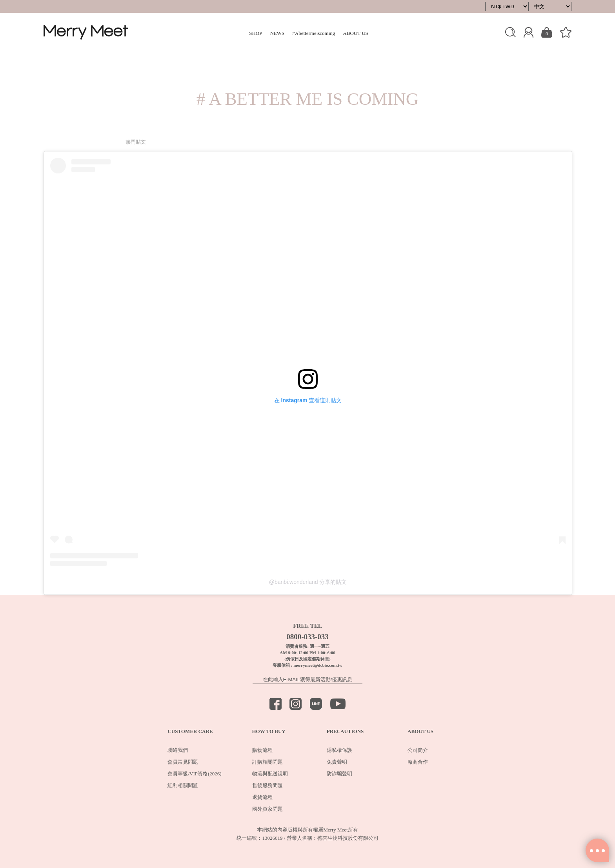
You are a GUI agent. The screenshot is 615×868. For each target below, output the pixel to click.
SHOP (256, 33)
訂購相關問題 (267, 762)
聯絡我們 (178, 750)
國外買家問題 (267, 809)
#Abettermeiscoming (314, 33)
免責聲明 (337, 762)
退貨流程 (262, 797)
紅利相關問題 (183, 785)
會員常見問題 (183, 762)
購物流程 (262, 750)
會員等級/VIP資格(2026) (194, 774)
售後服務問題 (267, 785)
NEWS (277, 33)
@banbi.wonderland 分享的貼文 (308, 582)
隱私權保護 (339, 750)
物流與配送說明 (270, 774)
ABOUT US (355, 33)
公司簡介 (418, 750)
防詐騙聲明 (339, 774)
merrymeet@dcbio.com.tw (318, 665)
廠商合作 (418, 762)
